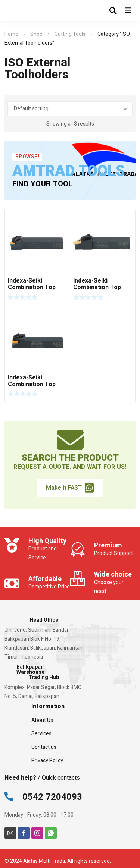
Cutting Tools (70, 34)
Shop (36, 34)
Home (11, 34)
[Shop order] (70, 109)
